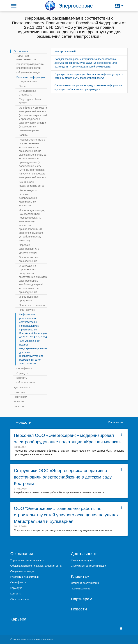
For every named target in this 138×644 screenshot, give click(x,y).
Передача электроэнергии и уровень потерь (29, 249)
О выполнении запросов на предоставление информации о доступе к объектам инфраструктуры (88, 87)
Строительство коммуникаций (88, 566)
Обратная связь (26, 382)
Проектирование (80, 589)
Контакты (22, 378)
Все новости (116, 422)
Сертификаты (25, 368)
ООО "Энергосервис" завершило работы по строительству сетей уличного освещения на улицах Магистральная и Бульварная (66, 515)
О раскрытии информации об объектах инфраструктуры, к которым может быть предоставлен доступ (89, 76)
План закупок (27, 310)
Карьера (19, 406)
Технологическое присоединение (29, 259)
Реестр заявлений (65, 52)
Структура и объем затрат (30, 101)
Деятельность (22, 388)
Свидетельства (28, 81)
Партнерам (20, 397)
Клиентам (20, 392)
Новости (19, 402)
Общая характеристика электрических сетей (30, 66)
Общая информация (28, 73)
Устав (22, 86)
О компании (21, 51)
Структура (22, 373)
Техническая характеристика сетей (32, 184)
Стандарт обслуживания (85, 583)
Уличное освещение (83, 560)
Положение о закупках (32, 305)
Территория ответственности (26, 58)
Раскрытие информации (31, 77)
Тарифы (24, 135)
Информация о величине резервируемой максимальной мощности (28, 198)
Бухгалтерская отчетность (27, 93)
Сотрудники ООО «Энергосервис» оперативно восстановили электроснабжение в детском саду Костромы (63, 477)
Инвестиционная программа (29, 299)
